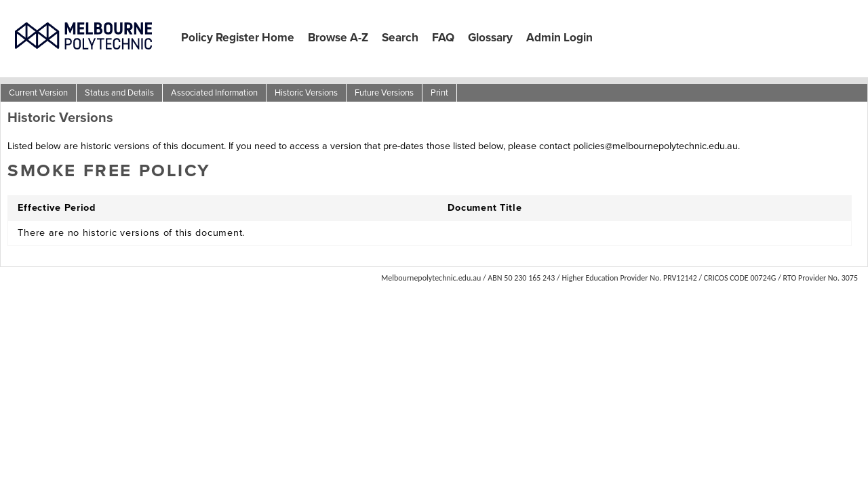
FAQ (443, 37)
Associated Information (214, 93)
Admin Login (559, 37)
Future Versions (384, 93)
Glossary (490, 37)
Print (439, 93)
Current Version (38, 93)
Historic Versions (306, 93)
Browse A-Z (338, 37)
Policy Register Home (238, 37)
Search (400, 37)
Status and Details (119, 93)
